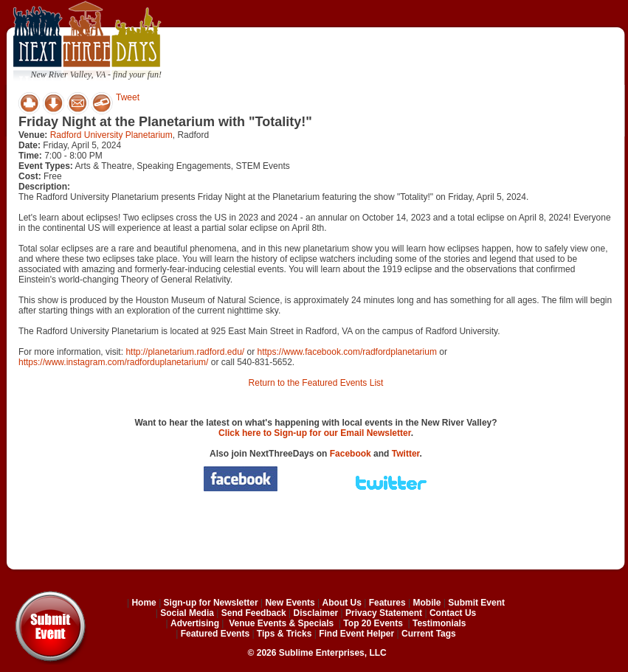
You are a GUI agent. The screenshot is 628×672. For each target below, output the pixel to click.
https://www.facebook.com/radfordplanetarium (346, 352)
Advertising (195, 623)
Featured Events (215, 634)
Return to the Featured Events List (316, 383)
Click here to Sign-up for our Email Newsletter (315, 433)
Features (387, 603)
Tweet (128, 97)
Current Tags (429, 634)
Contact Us (453, 613)
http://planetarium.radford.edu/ (185, 352)
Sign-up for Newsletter (211, 603)
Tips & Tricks (284, 634)
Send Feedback (254, 613)
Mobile (427, 603)
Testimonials (439, 623)
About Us (342, 603)
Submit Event (476, 603)
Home (144, 603)
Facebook (351, 454)
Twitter (406, 454)
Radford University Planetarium (111, 135)
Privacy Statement (384, 613)
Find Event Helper (356, 634)
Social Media (187, 613)
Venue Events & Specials (281, 623)
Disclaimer (316, 613)
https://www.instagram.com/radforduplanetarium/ (113, 362)
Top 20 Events (373, 623)
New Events (290, 603)
